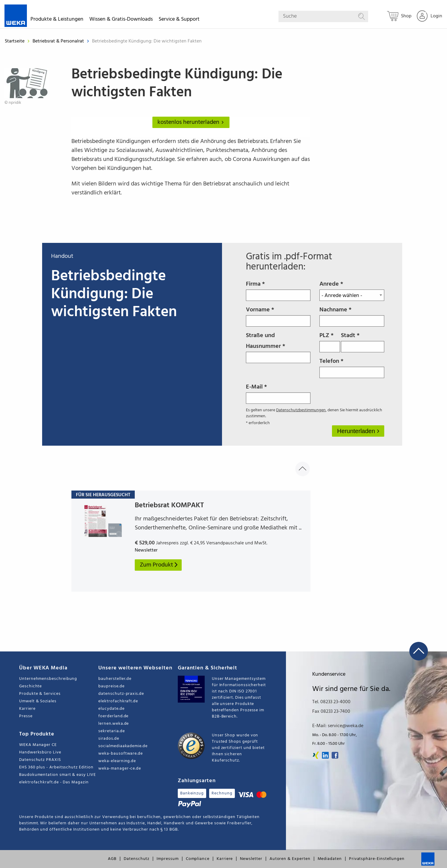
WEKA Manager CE (38, 745)
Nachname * (352, 316)
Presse (26, 716)
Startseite (15, 41)
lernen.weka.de (114, 724)
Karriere (27, 709)
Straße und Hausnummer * (278, 347)
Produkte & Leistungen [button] (57, 20)
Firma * (278, 290)
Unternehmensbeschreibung (48, 679)
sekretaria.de (111, 731)
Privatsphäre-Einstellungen (377, 859)
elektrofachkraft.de (118, 701)
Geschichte (30, 686)
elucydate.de (111, 709)
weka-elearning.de (117, 761)
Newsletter (251, 859)
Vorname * (278, 316)
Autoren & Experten (290, 859)
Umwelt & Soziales (38, 701)
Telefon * (352, 367)
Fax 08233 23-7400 (331, 712)
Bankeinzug (192, 793)
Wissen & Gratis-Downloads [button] (121, 20)
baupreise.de (111, 686)
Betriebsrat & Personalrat (59, 41)
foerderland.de (113, 716)
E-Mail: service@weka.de (338, 726)
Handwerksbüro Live (40, 752)
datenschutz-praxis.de (121, 694)
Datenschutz (137, 859)
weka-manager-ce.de (120, 769)
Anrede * (352, 290)
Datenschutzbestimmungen (301, 410)
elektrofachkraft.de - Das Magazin (54, 782)
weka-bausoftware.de (121, 754)
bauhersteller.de (115, 679)
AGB (112, 859)
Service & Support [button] (179, 20)
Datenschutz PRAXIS (40, 760)
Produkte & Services (40, 694)
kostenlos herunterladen (192, 122)
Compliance (198, 859)
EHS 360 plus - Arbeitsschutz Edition (56, 767)
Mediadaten (330, 859)
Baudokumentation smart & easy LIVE (58, 775)
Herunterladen (357, 431)
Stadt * (362, 342)
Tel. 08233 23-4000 (331, 702)
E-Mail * (278, 393)
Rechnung (222, 793)
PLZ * (330, 342)
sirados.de (109, 739)
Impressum (167, 859)
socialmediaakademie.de (123, 746)
